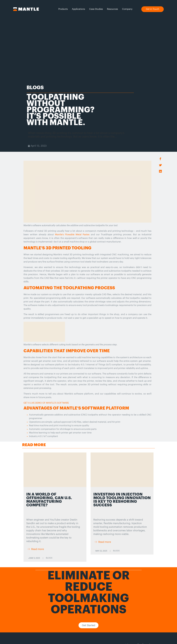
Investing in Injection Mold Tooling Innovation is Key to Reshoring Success (122, 500)
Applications (78, 9)
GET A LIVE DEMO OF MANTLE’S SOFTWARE (46, 403)
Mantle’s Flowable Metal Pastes (72, 235)
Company (127, 9)
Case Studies (96, 9)
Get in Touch (153, 9)
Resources (112, 9)
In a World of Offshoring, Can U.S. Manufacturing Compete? (49, 500)
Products (63, 9)
